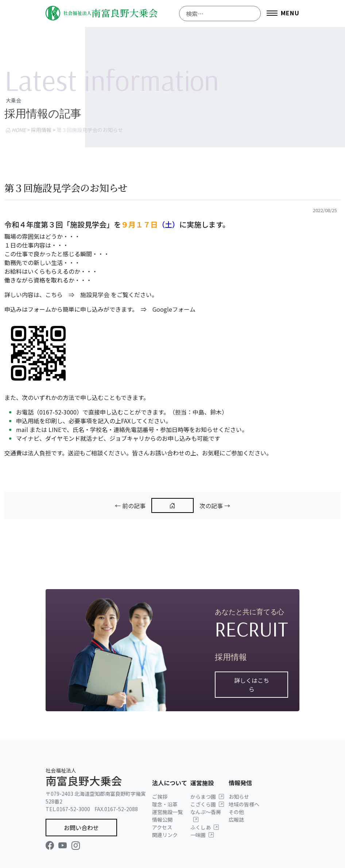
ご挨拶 (160, 797)
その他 (236, 812)
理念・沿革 (165, 804)
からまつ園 (207, 797)
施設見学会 (95, 295)
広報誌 (236, 820)
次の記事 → (215, 506)
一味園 (202, 835)
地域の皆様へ (244, 804)
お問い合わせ (81, 828)
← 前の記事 (130, 506)
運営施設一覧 (167, 812)
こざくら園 (207, 804)
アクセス (162, 827)
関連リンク (165, 835)
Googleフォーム (174, 309)
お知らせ (239, 797)
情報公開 (162, 820)
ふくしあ (205, 827)
